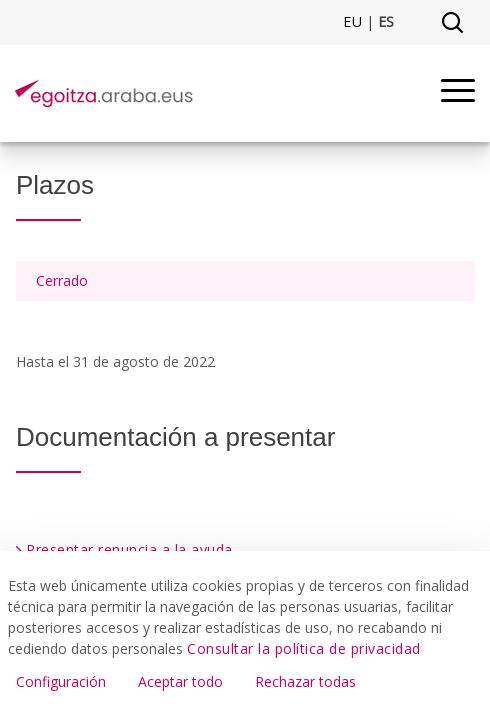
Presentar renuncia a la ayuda (129, 549)
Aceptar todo (180, 681)
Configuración (61, 681)
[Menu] (458, 93)
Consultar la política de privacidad (304, 648)
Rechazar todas (305, 681)
